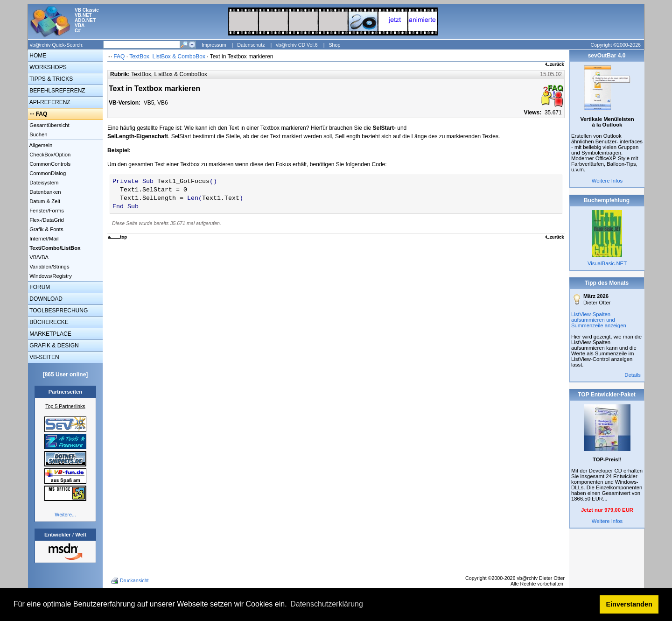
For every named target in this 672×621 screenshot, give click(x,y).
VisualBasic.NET (607, 263)
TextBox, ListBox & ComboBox (167, 56)
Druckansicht (131, 581)
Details (633, 375)
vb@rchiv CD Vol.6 (297, 45)
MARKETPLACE (50, 334)
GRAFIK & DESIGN (53, 346)
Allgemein (40, 145)
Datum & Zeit (44, 201)
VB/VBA (38, 257)
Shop (334, 45)
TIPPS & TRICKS (50, 79)
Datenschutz (251, 45)
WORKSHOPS (47, 67)
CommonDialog (47, 173)
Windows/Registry (50, 276)
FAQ (42, 114)
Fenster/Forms (46, 211)
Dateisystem (43, 183)
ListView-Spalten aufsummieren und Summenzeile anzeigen (599, 320)
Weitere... (65, 515)
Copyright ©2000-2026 (616, 45)
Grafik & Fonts (46, 229)
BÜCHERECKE (48, 322)
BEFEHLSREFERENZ (57, 91)
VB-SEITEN (44, 357)
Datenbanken (45, 192)
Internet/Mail (43, 239)
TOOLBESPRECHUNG (58, 310)
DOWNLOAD (45, 299)
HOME (37, 56)
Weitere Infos (607, 181)
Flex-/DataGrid (46, 220)
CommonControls (49, 164)
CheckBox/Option (49, 155)
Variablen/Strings (49, 267)
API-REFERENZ (49, 102)
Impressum (214, 45)
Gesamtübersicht (49, 125)
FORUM (39, 287)
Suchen (38, 134)
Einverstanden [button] (629, 604)
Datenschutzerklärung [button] (327, 604)
